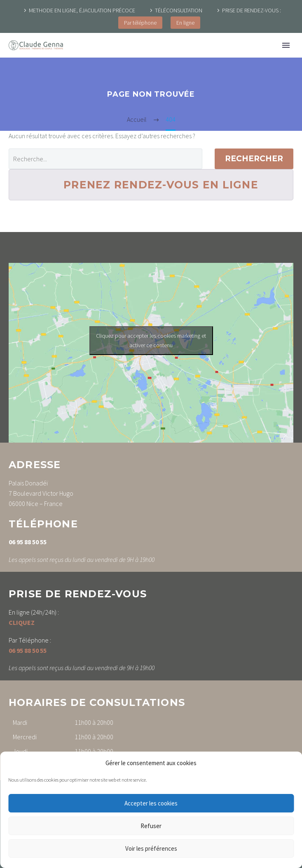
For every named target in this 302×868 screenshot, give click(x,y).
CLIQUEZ (22, 622)
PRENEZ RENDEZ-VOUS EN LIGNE (161, 185)
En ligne (185, 23)
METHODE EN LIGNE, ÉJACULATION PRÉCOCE (82, 10)
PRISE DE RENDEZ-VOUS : (252, 10)
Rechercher (254, 159)
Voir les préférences (151, 848)
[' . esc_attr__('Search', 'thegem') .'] (105, 159)
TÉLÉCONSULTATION (179, 10)
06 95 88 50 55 (28, 542)
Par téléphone (140, 23)
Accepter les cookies (151, 803)
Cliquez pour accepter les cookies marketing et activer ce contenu (151, 340)
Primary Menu (286, 45)
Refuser (151, 826)
